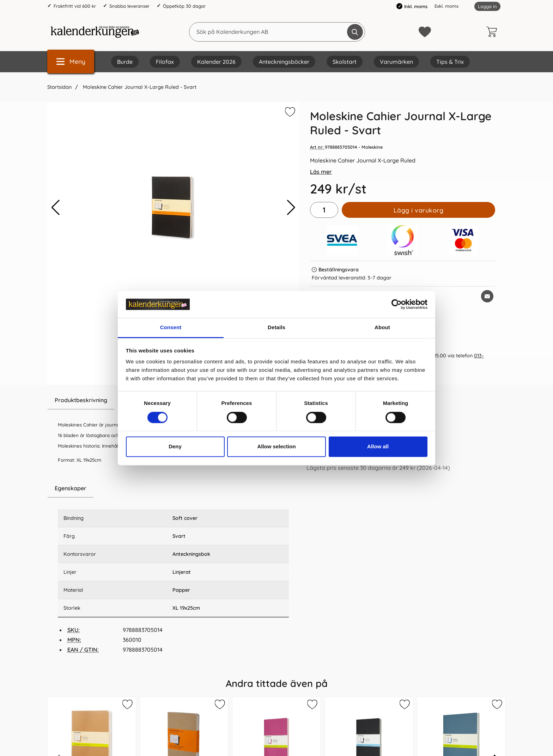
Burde (125, 62)
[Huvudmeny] (71, 62)
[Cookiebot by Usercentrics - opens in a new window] (397, 304)
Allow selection (276, 447)
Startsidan (59, 87)
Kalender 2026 (216, 62)
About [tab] (382, 328)
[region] (173, 488)
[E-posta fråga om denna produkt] (487, 296)
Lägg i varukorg (419, 210)
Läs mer (321, 172)
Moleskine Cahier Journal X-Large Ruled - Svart (139, 87)
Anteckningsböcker (284, 62)
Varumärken (396, 62)
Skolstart (345, 62)
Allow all (378, 447)
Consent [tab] (171, 328)
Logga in (487, 6)
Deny (175, 447)
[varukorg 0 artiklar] (493, 32)
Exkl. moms (446, 6)
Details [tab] (276, 328)
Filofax (165, 62)
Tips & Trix (450, 62)
